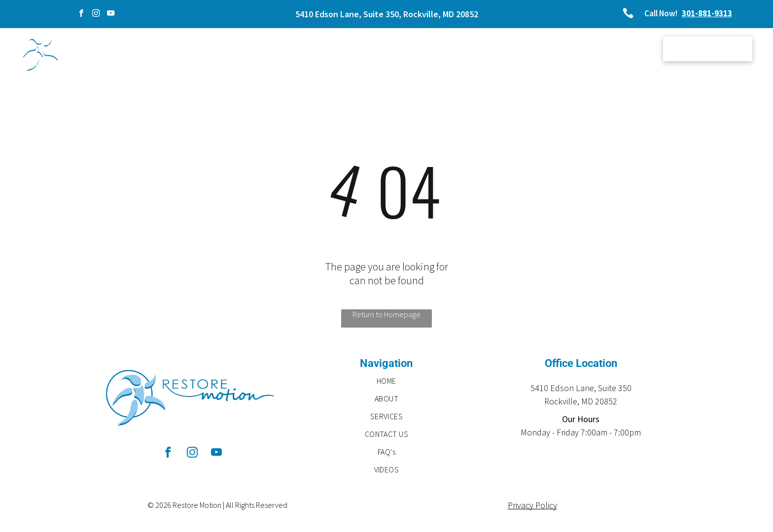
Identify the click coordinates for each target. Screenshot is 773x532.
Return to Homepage (386, 314)
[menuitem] (271, 50)
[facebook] (81, 14)
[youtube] (111, 14)
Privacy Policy (532, 505)
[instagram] (96, 14)
